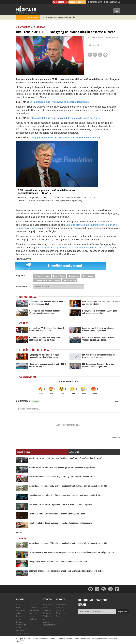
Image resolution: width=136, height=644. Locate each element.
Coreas (41, 27)
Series (45, 607)
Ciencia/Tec (34, 610)
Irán (18, 604)
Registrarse (122, 611)
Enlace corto (22, 287)
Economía (34, 607)
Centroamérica (22, 633)
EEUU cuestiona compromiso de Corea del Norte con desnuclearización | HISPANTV (47, 192)
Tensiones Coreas (42, 276)
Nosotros (60, 607)
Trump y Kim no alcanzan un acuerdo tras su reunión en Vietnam (65, 138)
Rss (58, 616)
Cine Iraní (47, 610)
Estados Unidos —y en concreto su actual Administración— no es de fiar (75, 248)
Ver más (20, 532)
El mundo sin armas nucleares (47, 280)
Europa (19, 622)
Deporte (33, 613)
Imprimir (94, 45)
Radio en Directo (77, 2)
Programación (113, 2)
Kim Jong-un (74, 276)
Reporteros (48, 613)
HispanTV (26, 9)
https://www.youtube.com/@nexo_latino (61, 17)
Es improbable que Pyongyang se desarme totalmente (59, 102)
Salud (32, 616)
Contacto (60, 610)
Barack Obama (70, 280)
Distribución (96, 2)
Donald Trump (59, 276)
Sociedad (33, 604)
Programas (48, 604)
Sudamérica (21, 630)
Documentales (49, 625)
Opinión (46, 622)
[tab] (42, 452)
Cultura (33, 619)
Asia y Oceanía (24, 27)
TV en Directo (60, 2)
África (19, 619)
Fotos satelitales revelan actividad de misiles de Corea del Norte (65, 118)
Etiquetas (21, 276)
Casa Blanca (88, 276)
